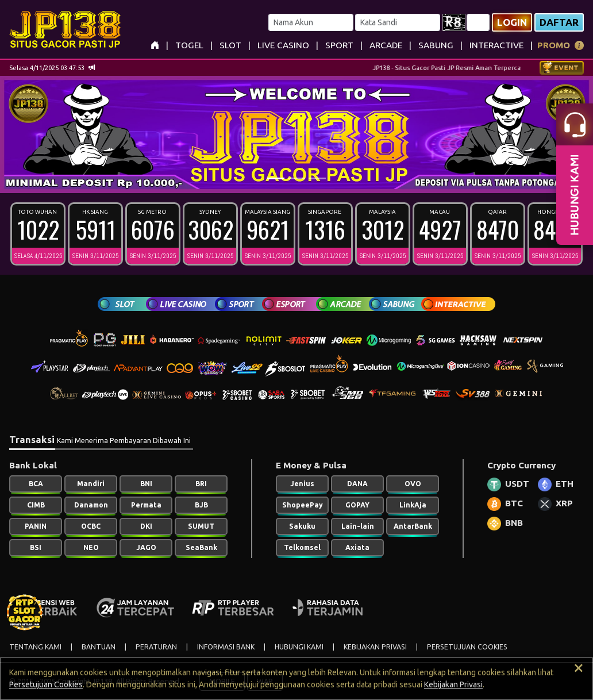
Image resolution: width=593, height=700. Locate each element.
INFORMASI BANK (226, 647)
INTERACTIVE (496, 45)
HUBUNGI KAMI (299, 647)
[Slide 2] (296, 178)
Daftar (559, 22)
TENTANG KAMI (35, 647)
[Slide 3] (317, 178)
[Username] (311, 22)
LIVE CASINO (283, 45)
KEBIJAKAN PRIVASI (375, 647)
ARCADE (386, 45)
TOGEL (189, 45)
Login (512, 22)
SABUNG (436, 45)
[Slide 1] (276, 178)
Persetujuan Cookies (46, 684)
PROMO (554, 45)
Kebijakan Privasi (453, 684)
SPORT (339, 45)
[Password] (398, 22)
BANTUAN (99, 647)
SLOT (230, 45)
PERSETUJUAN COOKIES (467, 647)
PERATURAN (156, 647)
